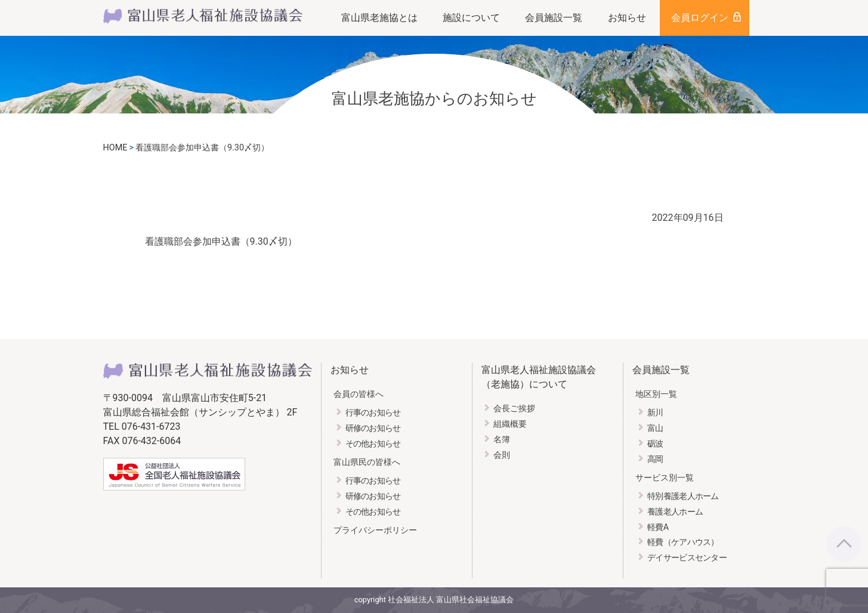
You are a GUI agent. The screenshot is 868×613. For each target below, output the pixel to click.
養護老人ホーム (675, 512)
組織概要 (510, 424)
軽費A (658, 527)
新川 (655, 413)
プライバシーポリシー (375, 530)
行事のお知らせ (373, 413)
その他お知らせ (373, 444)
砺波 (655, 444)
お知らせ (627, 18)
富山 (655, 428)
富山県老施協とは (379, 18)
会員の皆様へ (359, 394)
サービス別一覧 (665, 478)
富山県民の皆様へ (367, 462)
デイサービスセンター (687, 558)
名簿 (502, 440)
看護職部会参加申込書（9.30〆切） (221, 241)
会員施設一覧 (554, 18)
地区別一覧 (656, 394)
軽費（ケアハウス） (683, 542)
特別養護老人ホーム (683, 496)
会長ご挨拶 (514, 409)
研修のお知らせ (373, 428)
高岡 (655, 459)
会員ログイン (700, 18)
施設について (471, 18)
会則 (502, 455)
